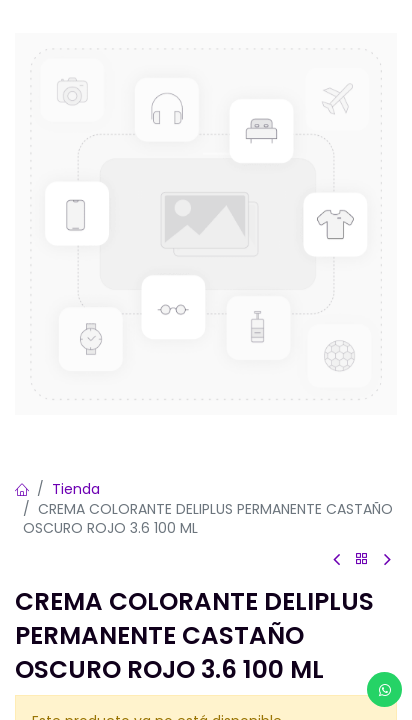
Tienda (76, 489)
